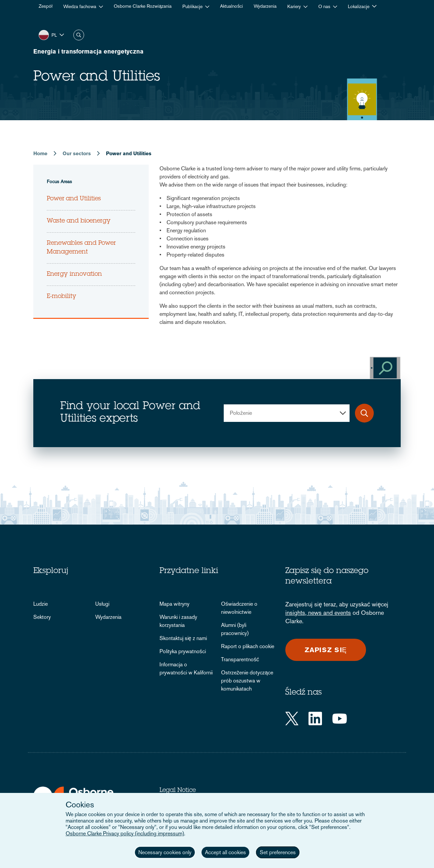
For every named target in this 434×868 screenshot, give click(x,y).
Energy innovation (74, 274)
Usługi (102, 604)
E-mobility (62, 297)
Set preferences (278, 852)
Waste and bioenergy (79, 221)
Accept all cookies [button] (225, 852)
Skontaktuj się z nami (183, 638)
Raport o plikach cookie (248, 646)
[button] (51, 35)
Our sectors (77, 153)
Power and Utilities (74, 199)
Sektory (42, 617)
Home (40, 153)
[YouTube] (340, 719)
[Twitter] (292, 719)
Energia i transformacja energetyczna (88, 51)
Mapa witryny (174, 604)
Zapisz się (326, 650)
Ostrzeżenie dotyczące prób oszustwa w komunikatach (247, 681)
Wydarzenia (108, 617)
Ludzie (41, 604)
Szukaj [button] (79, 35)
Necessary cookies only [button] (165, 852)
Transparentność (240, 659)
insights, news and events (318, 613)
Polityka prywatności (183, 651)
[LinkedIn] (315, 719)
